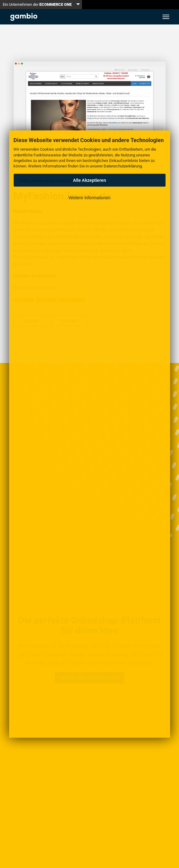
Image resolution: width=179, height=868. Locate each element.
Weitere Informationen (89, 198)
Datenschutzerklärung (123, 166)
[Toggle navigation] (166, 17)
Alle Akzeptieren (89, 180)
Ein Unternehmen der (37, 4)
